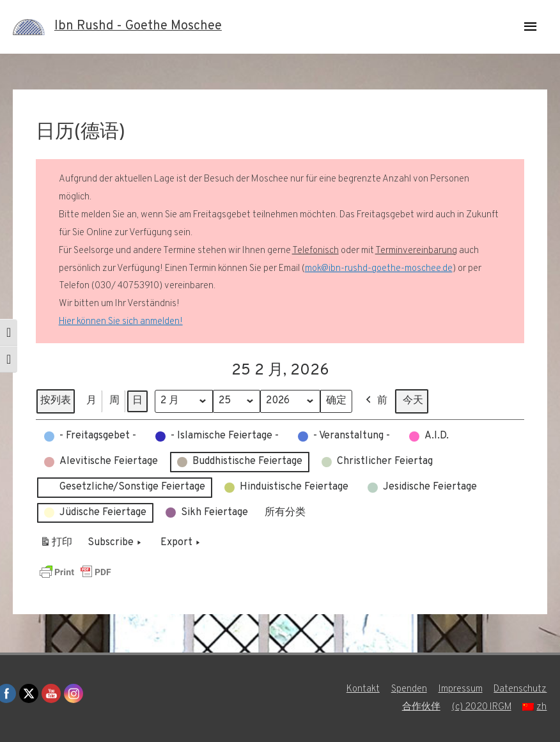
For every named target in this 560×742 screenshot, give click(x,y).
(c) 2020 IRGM (481, 707)
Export (182, 543)
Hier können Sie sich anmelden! (121, 322)
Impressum (461, 689)
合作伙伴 (421, 707)
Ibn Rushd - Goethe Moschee (138, 27)
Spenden (409, 689)
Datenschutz (521, 689)
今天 (414, 401)
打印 (56, 545)
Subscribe (116, 543)
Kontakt (363, 689)
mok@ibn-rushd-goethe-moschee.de (379, 269)
